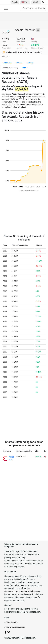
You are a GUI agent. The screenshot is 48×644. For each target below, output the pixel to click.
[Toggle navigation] (6, 8)
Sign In (15, 2)
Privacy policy (12, 622)
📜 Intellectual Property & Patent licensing (22, 52)
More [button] (24, 68)
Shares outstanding (10, 68)
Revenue (19, 63)
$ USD (35, 2)
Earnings (30, 63)
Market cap (7, 63)
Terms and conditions (15, 627)
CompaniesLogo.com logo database (20, 591)
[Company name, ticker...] (33, 8)
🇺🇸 (24, 2)
